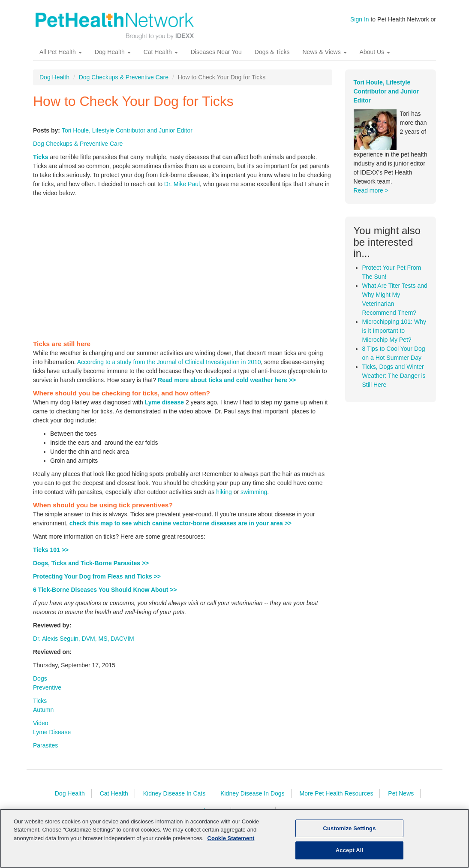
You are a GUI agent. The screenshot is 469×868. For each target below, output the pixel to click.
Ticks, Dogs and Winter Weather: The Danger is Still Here (394, 382)
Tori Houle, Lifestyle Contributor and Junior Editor (127, 136)
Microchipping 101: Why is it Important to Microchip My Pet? (394, 337)
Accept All (349, 850)
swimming (254, 498)
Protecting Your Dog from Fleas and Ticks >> (97, 582)
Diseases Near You (216, 58)
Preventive (47, 693)
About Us (375, 58)
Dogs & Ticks (272, 58)
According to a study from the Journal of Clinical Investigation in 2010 (169, 368)
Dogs (40, 684)
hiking (224, 498)
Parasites (45, 751)
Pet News (401, 799)
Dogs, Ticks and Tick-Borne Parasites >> (91, 569)
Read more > (371, 196)
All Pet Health (61, 58)
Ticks (41, 163)
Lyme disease (164, 408)
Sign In (360, 19)
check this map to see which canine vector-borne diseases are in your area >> (180, 529)
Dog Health (113, 58)
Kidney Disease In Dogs (252, 799)
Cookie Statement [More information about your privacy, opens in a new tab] (231, 838)
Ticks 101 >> (51, 556)
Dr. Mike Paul (182, 190)
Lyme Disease (52, 738)
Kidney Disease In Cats (174, 799)
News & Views (324, 58)
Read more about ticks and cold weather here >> (227, 386)
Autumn (43, 716)
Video (41, 729)
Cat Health (161, 58)
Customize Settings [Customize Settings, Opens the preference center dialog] (350, 828)
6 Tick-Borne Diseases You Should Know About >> (105, 596)
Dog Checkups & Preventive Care (124, 83)
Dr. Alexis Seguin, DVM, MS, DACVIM (84, 645)
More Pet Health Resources (336, 799)
